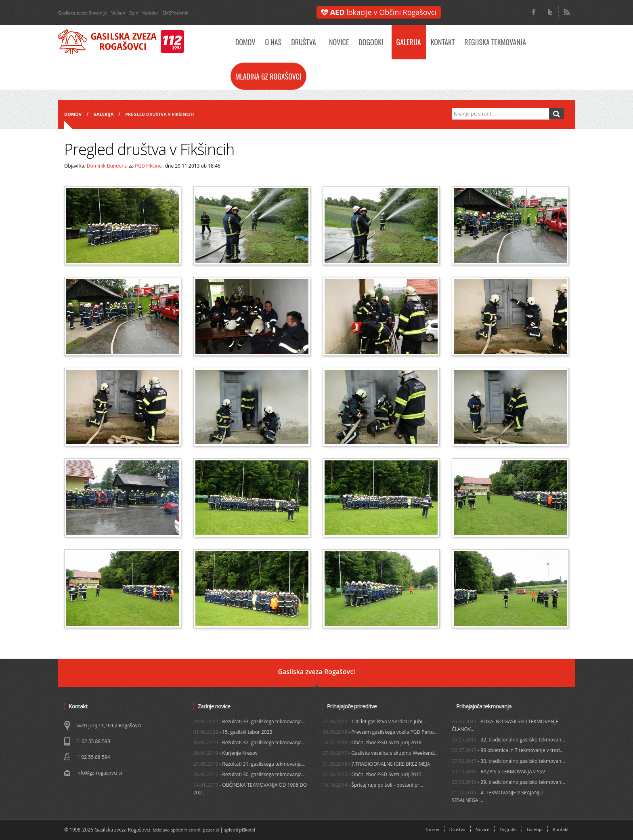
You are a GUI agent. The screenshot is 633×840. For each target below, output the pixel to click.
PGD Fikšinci (149, 166)
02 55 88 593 (96, 741)
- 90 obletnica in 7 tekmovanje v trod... (508, 750)
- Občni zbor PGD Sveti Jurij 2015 (372, 774)
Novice (339, 42)
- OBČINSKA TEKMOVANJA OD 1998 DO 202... (250, 789)
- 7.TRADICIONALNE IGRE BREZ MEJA (376, 764)
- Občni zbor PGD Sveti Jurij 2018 (372, 742)
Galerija (409, 42)
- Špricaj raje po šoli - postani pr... (373, 785)
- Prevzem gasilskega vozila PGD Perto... (380, 732)
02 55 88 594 (95, 757)
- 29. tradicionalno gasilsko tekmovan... (508, 782)
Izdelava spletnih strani (177, 830)
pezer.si (211, 830)
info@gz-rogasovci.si (99, 773)
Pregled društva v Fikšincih (159, 114)
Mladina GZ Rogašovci (268, 76)
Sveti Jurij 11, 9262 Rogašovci (109, 726)
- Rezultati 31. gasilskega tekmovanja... (249, 764)
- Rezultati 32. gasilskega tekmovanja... (249, 742)
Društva (304, 42)
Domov (245, 42)
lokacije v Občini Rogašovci (379, 12)
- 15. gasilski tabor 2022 (233, 732)
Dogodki (371, 42)
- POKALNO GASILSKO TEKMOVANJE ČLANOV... (505, 725)
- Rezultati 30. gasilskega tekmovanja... (249, 774)
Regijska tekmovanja (495, 42)
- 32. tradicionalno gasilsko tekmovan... (508, 740)
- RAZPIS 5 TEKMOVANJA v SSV (498, 772)
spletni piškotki (240, 830)
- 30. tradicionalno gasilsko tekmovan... (508, 761)
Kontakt (443, 42)
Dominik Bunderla (107, 166)
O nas (273, 42)
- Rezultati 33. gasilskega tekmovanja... (249, 721)
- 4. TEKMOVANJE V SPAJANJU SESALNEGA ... (497, 796)
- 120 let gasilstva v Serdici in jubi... (374, 721)
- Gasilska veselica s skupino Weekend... (380, 753)
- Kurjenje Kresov (225, 753)
